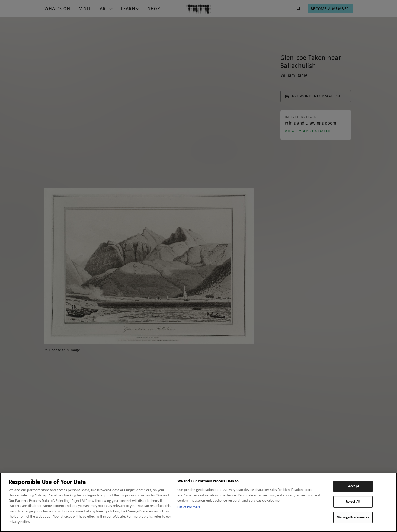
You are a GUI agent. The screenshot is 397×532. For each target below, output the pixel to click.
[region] (198, 502)
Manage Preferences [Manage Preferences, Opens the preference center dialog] (353, 517)
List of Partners (189, 507)
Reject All (353, 502)
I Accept (353, 486)
